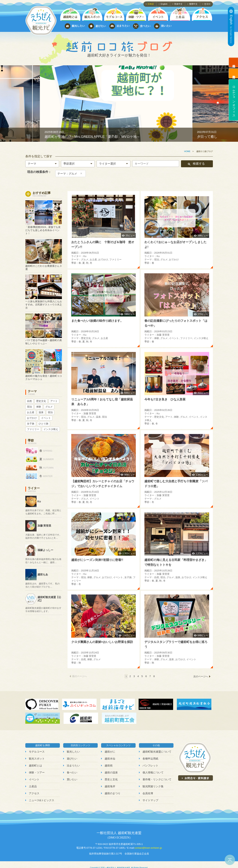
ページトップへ (230, 860)
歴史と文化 (111, 779)
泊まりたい (73, 766)
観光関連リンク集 (153, 786)
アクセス (34, 793)
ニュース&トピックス (42, 800)
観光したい (73, 752)
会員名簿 (148, 793)
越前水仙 (110, 759)
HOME (187, 151)
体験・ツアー (37, 772)
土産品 (33, 786)
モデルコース (37, 752)
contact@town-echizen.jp (148, 848)
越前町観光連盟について (157, 752)
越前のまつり (113, 793)
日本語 (151, 4)
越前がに (110, 752)
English (164, 4)
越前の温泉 (111, 772)
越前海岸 (110, 786)
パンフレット (150, 766)
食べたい (72, 772)
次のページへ (201, 676)
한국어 (207, 4)
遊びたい (72, 759)
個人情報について (153, 772)
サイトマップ (150, 800)
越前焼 (109, 766)
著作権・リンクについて (157, 779)
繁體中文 (193, 4)
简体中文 (178, 4)
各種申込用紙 (150, 759)
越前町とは (35, 766)
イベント (34, 779)
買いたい (72, 779)
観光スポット (37, 759)
